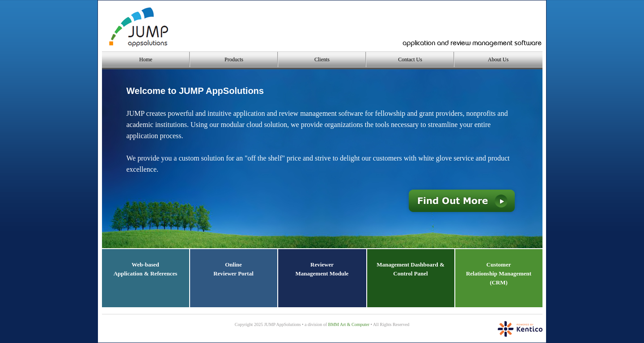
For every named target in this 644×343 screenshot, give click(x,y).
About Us (498, 59)
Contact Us (410, 59)
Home (146, 59)
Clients (322, 59)
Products (234, 59)
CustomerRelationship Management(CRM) (499, 273)
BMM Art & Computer (349, 324)
